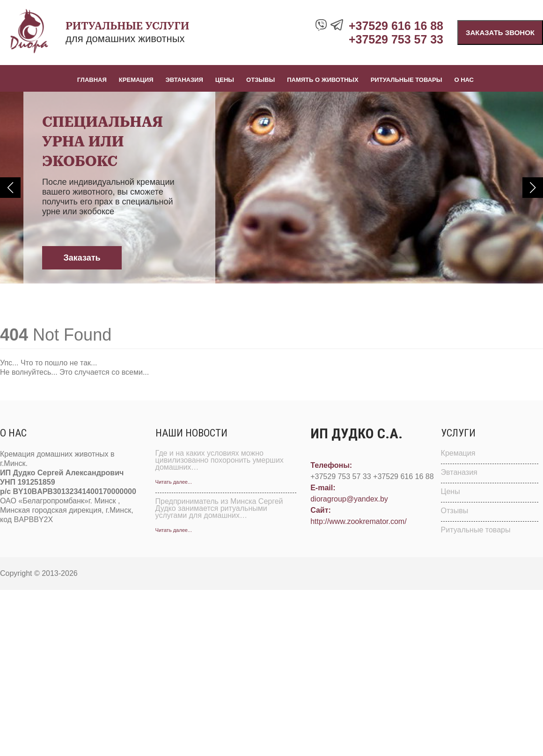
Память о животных (323, 80)
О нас (464, 80)
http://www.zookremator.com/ (358, 521)
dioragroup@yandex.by (349, 499)
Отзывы (260, 80)
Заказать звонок (500, 33)
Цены (225, 80)
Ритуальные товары (407, 80)
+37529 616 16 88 (396, 26)
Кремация (136, 80)
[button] (10, 188)
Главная (92, 80)
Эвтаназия (184, 80)
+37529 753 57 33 (396, 39)
